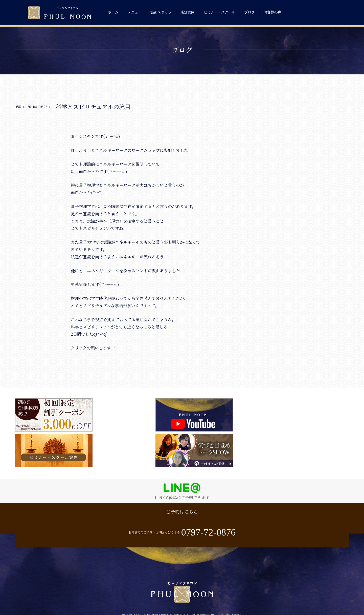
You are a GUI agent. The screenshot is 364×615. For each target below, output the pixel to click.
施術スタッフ (161, 12)
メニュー (134, 12)
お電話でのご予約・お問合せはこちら (265, 482)
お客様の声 (272, 12)
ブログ (249, 12)
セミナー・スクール (219, 12)
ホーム (113, 12)
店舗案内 (188, 12)
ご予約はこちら (99, 483)
